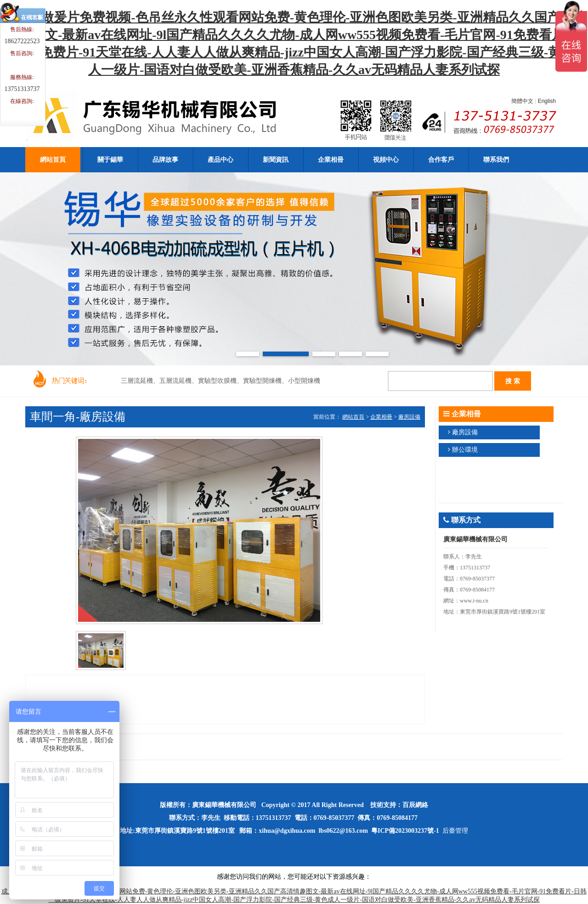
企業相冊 (381, 417)
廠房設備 (409, 417)
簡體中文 (522, 101)
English (547, 101)
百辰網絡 (415, 805)
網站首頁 (353, 417)
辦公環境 (465, 450)
